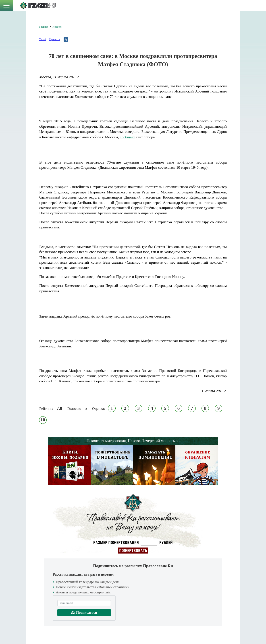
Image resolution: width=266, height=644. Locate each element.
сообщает (127, 137)
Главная (44, 27)
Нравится (55, 39)
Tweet (43, 39)
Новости (57, 27)
